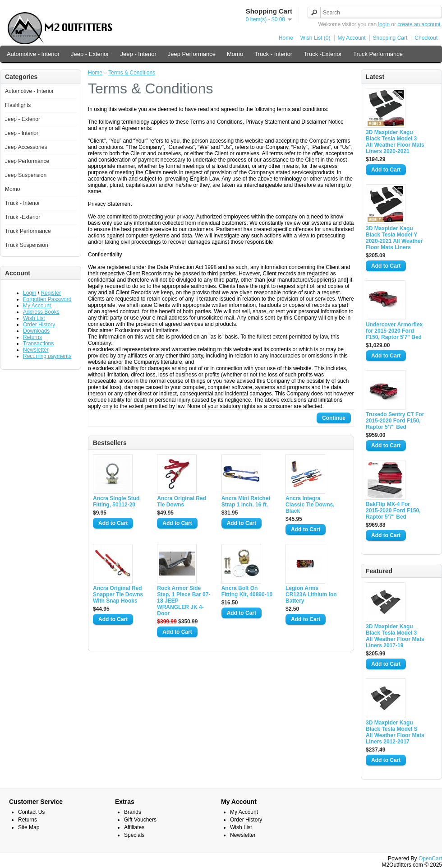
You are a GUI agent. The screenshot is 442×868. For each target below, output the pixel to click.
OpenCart (430, 859)
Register (51, 293)
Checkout (426, 38)
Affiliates (134, 827)
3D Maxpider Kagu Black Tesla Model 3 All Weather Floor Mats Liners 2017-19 (395, 636)
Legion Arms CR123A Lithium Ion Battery (311, 594)
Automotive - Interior (33, 54)
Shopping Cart (390, 38)
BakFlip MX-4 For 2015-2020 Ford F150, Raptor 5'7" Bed (393, 511)
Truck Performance (378, 54)
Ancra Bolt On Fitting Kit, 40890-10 (247, 591)
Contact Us (31, 812)
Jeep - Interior (138, 54)
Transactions (38, 343)
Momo (235, 54)
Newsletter (36, 350)
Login (30, 293)
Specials (134, 835)
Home (286, 38)
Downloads (36, 331)
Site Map (29, 827)
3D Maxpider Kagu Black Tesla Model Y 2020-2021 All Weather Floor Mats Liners (394, 238)
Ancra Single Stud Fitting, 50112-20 (116, 501)
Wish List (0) (315, 38)
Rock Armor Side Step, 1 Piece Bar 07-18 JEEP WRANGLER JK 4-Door (184, 601)
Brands (133, 812)
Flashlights (18, 105)
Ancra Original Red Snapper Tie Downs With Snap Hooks (118, 594)
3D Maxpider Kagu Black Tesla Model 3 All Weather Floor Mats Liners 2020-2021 (395, 142)
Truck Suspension (27, 245)
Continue (334, 418)
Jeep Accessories (26, 147)
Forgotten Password (47, 299)
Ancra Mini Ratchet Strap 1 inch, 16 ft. (246, 501)
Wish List (34, 318)
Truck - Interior (273, 54)
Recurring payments (47, 356)
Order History (39, 325)
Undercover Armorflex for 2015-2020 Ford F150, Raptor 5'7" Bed (394, 331)
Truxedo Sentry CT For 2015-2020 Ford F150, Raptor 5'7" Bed (395, 421)
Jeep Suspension (26, 175)
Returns (32, 337)
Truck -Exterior (323, 54)
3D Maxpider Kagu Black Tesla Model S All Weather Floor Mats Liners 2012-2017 (395, 732)
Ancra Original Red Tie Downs (182, 501)
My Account (352, 38)
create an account (419, 24)
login (384, 24)
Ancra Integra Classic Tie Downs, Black (310, 505)
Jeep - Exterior (90, 54)
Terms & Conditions (132, 73)
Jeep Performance (192, 54)
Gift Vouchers (140, 820)
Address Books (41, 312)
